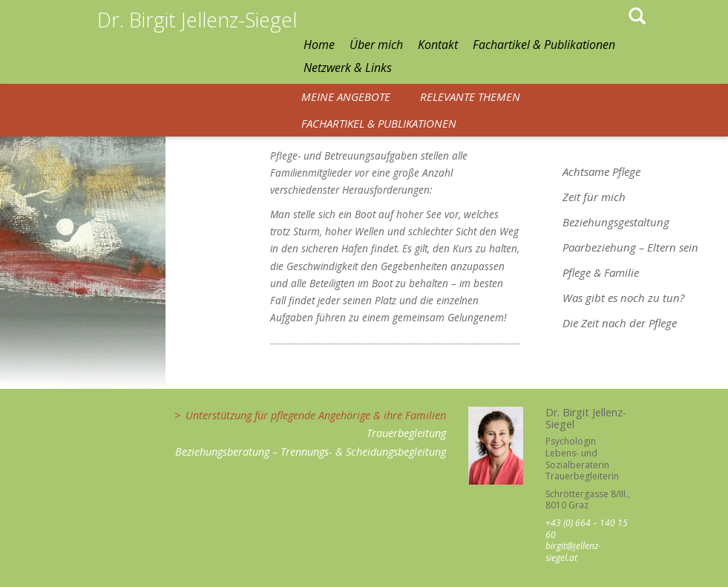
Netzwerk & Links (348, 68)
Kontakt (438, 45)
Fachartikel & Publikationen (544, 45)
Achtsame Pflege (601, 171)
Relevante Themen (470, 96)
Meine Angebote (346, 96)
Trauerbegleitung (406, 433)
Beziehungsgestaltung (616, 222)
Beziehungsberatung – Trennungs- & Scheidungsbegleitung (311, 452)
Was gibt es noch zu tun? (623, 298)
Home (319, 45)
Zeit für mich (594, 197)
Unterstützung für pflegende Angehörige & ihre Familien (316, 415)
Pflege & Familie (601, 272)
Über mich (376, 45)
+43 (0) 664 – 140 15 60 (587, 529)
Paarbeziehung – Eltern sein (630, 247)
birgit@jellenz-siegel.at (573, 552)
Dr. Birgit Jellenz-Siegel (197, 20)
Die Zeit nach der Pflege (620, 323)
